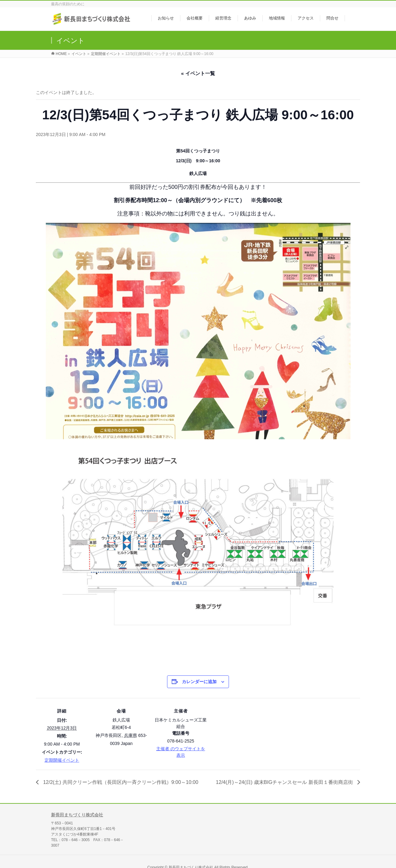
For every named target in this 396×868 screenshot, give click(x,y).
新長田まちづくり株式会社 (77, 812)
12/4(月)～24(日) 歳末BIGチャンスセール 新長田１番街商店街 (285, 782)
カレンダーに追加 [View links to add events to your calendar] (199, 682)
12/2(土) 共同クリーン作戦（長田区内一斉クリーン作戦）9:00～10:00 (120, 782)
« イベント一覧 (198, 73)
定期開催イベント (62, 760)
